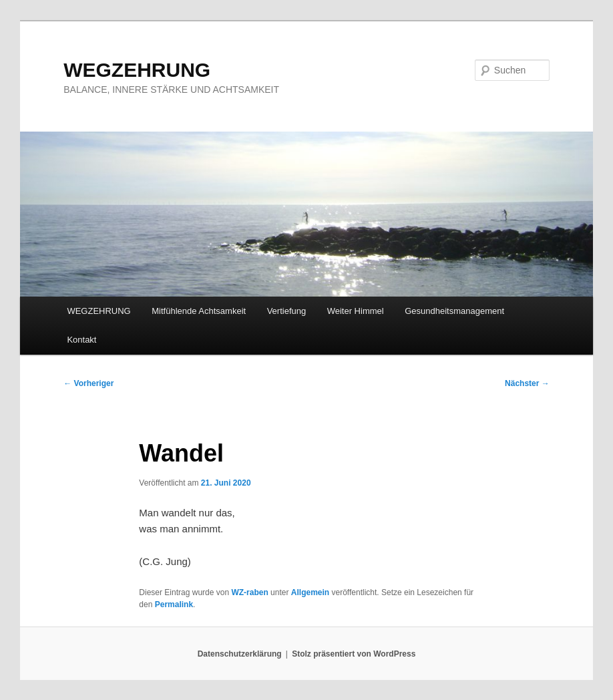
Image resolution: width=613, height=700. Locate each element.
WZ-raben (249, 592)
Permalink (174, 604)
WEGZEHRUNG (137, 70)
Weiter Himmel (356, 311)
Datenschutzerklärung (240, 654)
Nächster (527, 383)
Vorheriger (88, 383)
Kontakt (81, 340)
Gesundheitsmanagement (454, 311)
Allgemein (310, 592)
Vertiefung (287, 311)
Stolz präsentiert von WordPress (354, 654)
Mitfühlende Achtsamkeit (199, 311)
